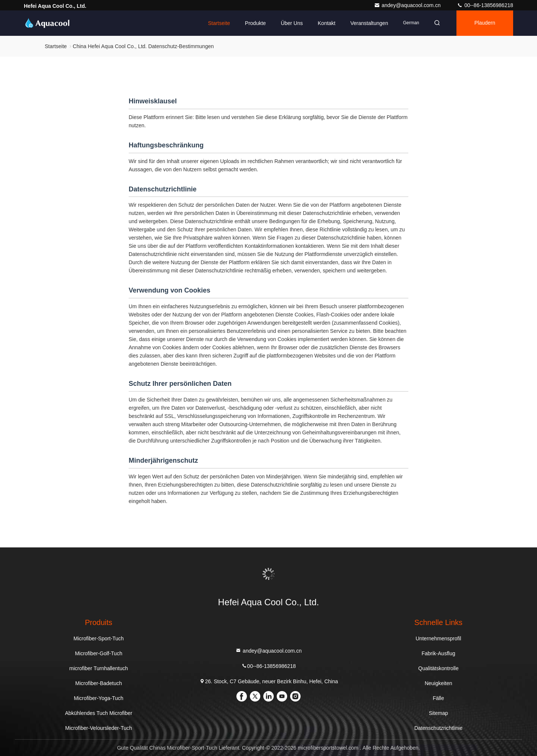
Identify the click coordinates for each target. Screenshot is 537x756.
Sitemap (438, 713)
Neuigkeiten (439, 683)
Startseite (219, 23)
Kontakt (326, 23)
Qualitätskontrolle (439, 668)
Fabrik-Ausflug (438, 653)
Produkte (255, 23)
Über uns (292, 23)
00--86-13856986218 (485, 5)
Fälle (438, 698)
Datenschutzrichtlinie (438, 728)
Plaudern (485, 23)
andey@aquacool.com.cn (408, 5)
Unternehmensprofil (439, 638)
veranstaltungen (369, 23)
